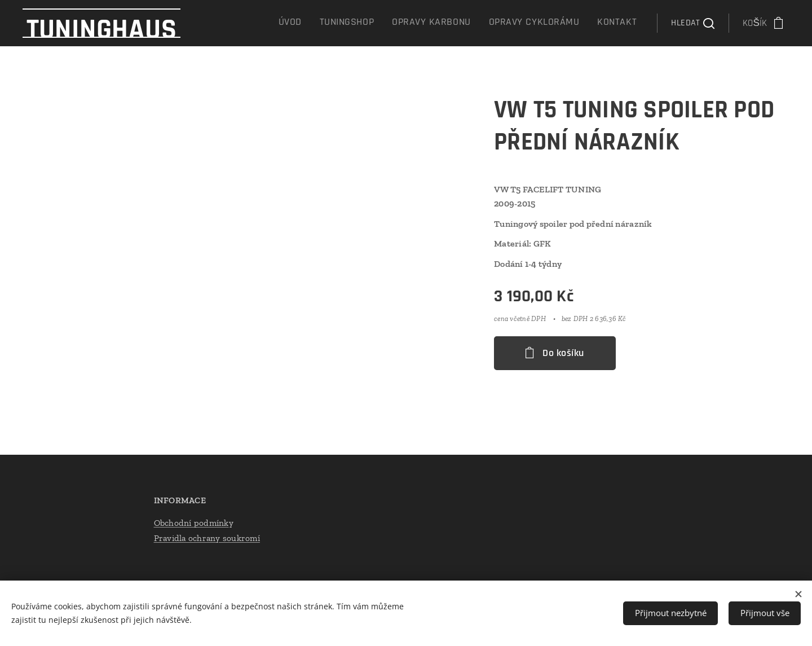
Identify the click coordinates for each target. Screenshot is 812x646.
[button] (693, 23)
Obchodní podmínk (191, 523)
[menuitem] (561, 23)
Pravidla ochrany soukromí (207, 538)
